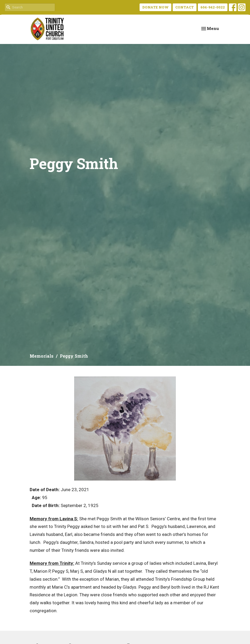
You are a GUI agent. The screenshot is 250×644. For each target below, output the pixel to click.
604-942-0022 (213, 7)
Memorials (42, 356)
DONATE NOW (155, 7)
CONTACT (185, 7)
